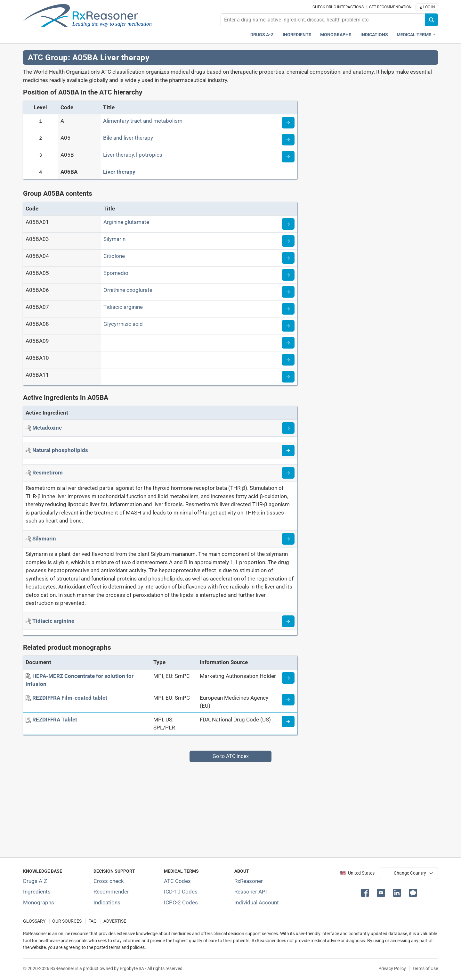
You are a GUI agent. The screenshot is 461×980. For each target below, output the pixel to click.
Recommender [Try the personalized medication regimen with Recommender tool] (111, 892)
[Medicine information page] (288, 678)
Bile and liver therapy (128, 138)
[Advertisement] (215, 807)
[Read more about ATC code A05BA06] (288, 292)
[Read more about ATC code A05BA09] (288, 343)
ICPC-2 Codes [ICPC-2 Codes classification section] (181, 902)
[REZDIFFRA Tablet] (55, 720)
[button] (366, 892)
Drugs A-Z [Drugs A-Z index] (262, 35)
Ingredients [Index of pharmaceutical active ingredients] (37, 892)
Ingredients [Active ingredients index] (297, 35)
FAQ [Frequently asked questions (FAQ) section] (93, 921)
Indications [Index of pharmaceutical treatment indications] (107, 902)
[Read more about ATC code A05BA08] (288, 326)
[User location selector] (409, 873)
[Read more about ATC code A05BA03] (288, 241)
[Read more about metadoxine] (288, 428)
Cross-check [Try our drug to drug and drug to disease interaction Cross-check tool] (109, 881)
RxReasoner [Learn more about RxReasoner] (249, 881)
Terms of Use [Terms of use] (425, 968)
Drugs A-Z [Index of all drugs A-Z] (35, 881)
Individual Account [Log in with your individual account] (257, 902)
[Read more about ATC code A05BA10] (288, 360)
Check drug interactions (338, 7)
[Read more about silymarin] (288, 539)
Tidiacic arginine (123, 307)
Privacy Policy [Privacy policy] (392, 968)
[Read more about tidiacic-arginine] (288, 621)
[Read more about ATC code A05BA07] (288, 309)
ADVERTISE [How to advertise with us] (115, 921)
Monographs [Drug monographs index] (336, 35)
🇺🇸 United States (357, 873)
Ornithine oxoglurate (128, 290)
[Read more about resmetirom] (288, 473)
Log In (427, 7)
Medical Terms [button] (414, 35)
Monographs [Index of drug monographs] (39, 902)
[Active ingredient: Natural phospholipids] (60, 450)
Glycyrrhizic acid (123, 324)
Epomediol (117, 273)
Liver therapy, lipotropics (133, 155)
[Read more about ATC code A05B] (288, 157)
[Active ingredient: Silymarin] (44, 539)
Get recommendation (390, 7)
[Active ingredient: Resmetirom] (48, 473)
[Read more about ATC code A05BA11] (288, 377)
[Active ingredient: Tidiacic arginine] (53, 621)
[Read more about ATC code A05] (288, 140)
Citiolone (114, 256)
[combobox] (323, 20)
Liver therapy (119, 172)
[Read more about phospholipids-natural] (288, 450)
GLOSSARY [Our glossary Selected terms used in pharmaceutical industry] (34, 921)
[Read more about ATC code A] (288, 123)
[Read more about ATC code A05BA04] (288, 258)
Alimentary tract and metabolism (143, 121)
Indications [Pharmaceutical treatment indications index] (374, 35)
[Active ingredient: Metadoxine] (47, 428)
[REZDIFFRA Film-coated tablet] (70, 698)
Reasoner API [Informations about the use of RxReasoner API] (251, 892)
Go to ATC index (231, 756)
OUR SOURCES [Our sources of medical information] (67, 921)
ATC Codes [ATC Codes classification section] (177, 881)
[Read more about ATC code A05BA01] (288, 224)
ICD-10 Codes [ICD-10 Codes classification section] (181, 892)
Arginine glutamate (126, 222)
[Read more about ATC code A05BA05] (288, 275)
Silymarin (114, 239)
